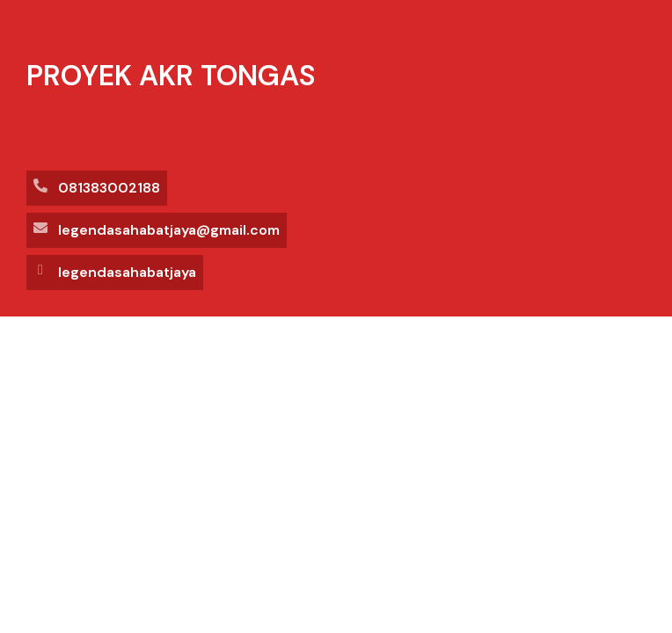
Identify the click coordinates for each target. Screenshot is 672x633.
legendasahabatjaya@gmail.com (169, 230)
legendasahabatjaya (127, 272)
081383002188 (109, 188)
